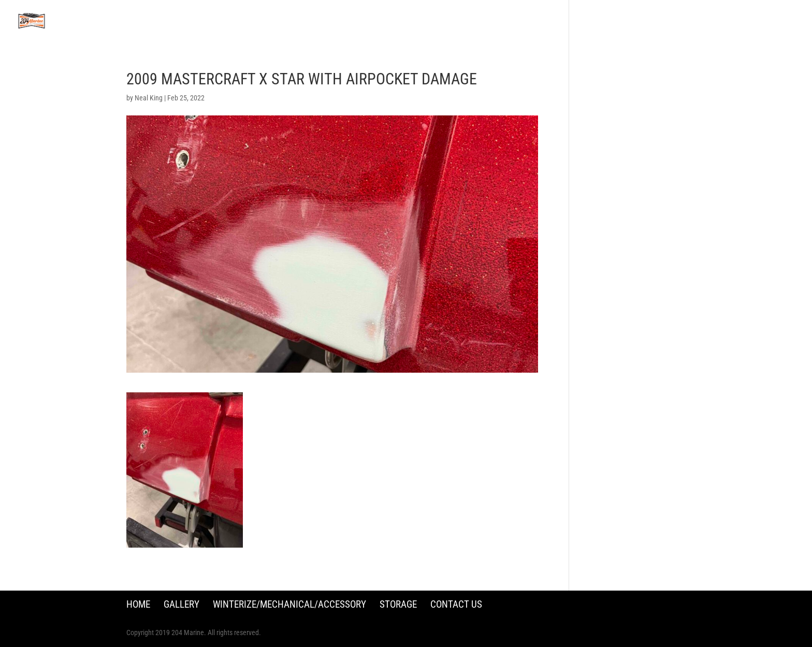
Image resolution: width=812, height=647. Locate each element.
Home (138, 604)
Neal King (149, 98)
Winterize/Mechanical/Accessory (289, 604)
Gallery (182, 604)
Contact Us (456, 604)
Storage (398, 604)
